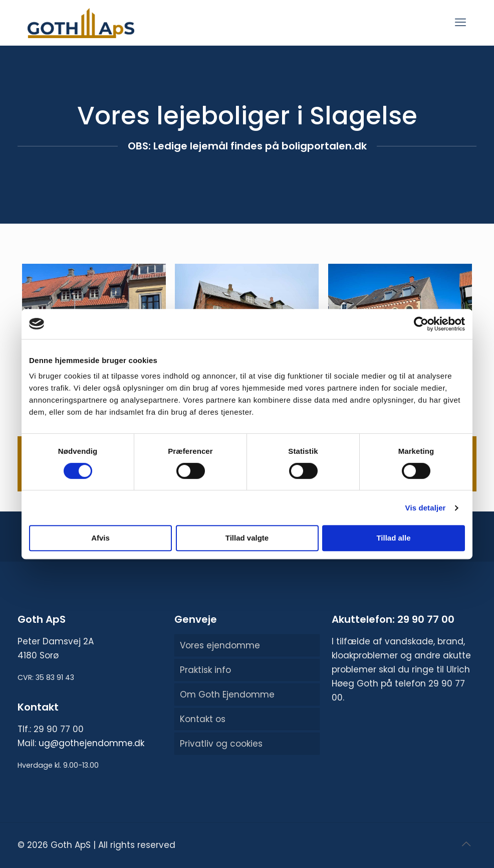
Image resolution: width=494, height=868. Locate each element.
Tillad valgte (247, 538)
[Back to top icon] (466, 844)
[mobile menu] (460, 23)
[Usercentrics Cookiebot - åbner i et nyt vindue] (421, 324)
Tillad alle (393, 538)
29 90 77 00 (59, 729)
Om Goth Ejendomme (227, 695)
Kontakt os (203, 719)
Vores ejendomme (220, 645)
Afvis (100, 538)
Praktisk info (205, 670)
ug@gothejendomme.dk (91, 743)
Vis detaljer (426, 508)
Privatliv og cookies (221, 744)
